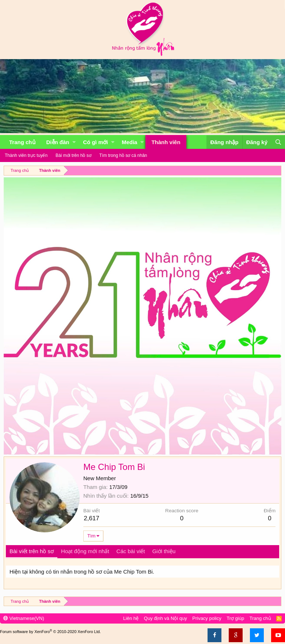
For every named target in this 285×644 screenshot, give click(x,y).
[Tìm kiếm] (278, 142)
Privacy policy (207, 618)
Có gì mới (95, 142)
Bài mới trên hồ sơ (73, 155)
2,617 (92, 518)
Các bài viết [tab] (131, 551)
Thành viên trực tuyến (26, 155)
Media (130, 142)
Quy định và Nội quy (166, 618)
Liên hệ (131, 618)
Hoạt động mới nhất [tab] (85, 551)
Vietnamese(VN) (24, 618)
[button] (74, 142)
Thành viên (166, 142)
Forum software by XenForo (50, 632)
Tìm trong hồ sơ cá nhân (123, 155)
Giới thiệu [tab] (164, 551)
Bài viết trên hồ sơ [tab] (32, 551)
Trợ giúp (235, 618)
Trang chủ (22, 142)
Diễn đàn (58, 142)
